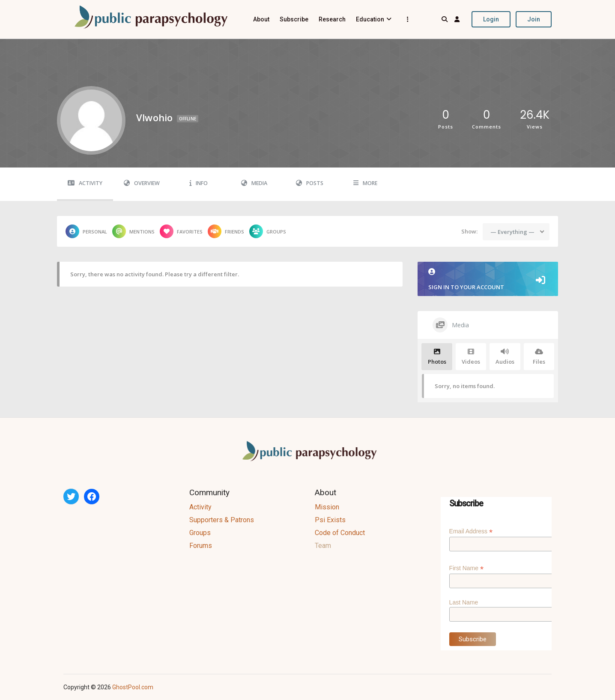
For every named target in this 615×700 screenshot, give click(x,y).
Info (199, 183)
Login (491, 19)
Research (332, 19)
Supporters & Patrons (222, 520)
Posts (310, 183)
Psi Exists (330, 520)
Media (254, 183)
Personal (86, 231)
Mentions (133, 231)
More (365, 183)
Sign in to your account (488, 280)
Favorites (181, 231)
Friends (226, 231)
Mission (327, 507)
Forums (201, 546)
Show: (469, 231)
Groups (268, 231)
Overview (142, 183)
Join (534, 19)
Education (370, 19)
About (261, 19)
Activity (85, 183)
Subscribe (294, 19)
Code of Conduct (340, 533)
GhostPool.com (133, 687)
